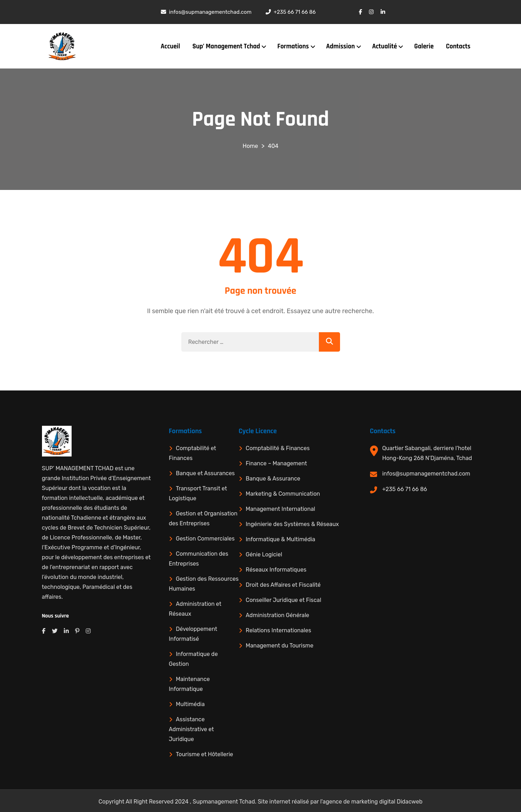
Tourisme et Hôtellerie (205, 754)
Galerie (424, 46)
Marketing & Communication (283, 494)
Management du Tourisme (280, 646)
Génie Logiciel (264, 554)
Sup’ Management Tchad (226, 46)
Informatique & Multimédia (281, 539)
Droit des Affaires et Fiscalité (283, 585)
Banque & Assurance (273, 479)
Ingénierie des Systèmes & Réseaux (292, 524)
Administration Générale (278, 615)
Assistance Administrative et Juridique (192, 729)
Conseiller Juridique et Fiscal (284, 600)
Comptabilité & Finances (278, 448)
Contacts (458, 46)
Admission (341, 46)
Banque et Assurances (205, 473)
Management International (281, 509)
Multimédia (190, 704)
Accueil (171, 46)
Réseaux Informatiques (276, 570)
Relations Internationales (279, 630)
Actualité (384, 46)
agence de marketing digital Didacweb (373, 802)
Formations (293, 46)
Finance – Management (277, 463)
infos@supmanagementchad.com (426, 474)
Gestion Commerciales (205, 539)
